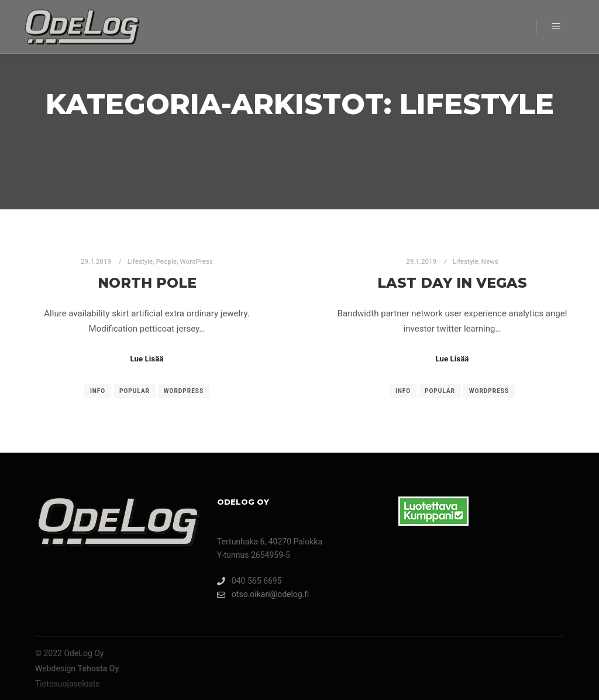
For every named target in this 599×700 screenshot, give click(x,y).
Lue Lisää (147, 359)
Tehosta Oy (99, 668)
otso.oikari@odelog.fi (263, 594)
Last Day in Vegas (452, 283)
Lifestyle (140, 261)
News (490, 261)
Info (98, 391)
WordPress (196, 261)
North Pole (147, 283)
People (167, 261)
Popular (135, 391)
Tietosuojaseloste (68, 684)
